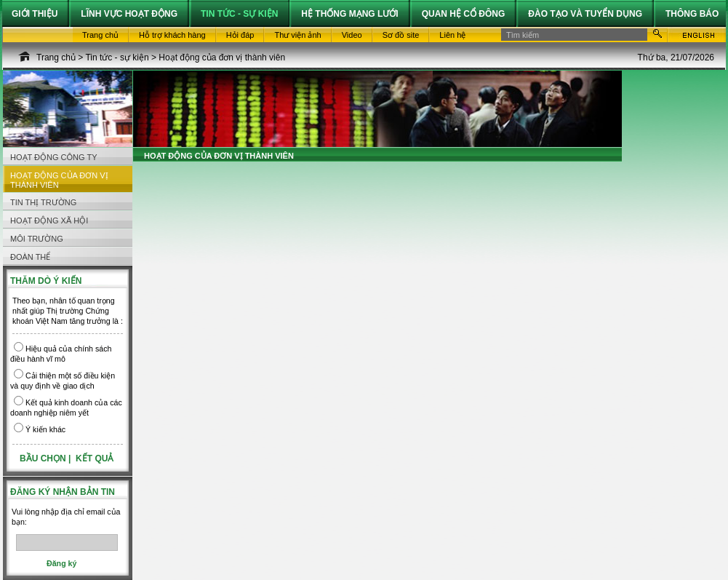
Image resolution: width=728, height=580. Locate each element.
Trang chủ (56, 57)
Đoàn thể (30, 257)
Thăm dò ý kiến (46, 281)
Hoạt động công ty (54, 157)
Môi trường (37, 239)
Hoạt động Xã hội (49, 221)
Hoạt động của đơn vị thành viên (222, 57)
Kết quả (95, 458)
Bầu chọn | (47, 458)
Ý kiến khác (45, 429)
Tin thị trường (43, 202)
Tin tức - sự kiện (117, 57)
